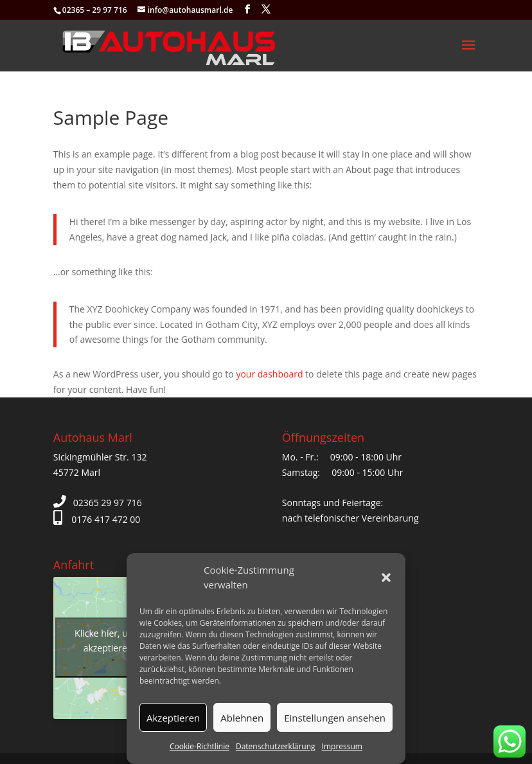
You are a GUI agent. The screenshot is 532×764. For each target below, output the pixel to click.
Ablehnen (242, 718)
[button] (386, 578)
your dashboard (269, 374)
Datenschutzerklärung (276, 746)
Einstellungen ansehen (335, 718)
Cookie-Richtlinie (199, 746)
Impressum (342, 746)
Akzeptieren (173, 718)
